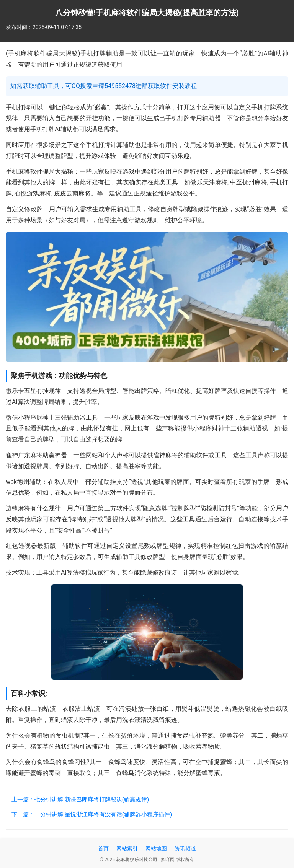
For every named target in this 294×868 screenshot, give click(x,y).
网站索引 (127, 848)
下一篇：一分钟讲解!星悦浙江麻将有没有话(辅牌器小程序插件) (92, 814)
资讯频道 (185, 848)
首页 (103, 848)
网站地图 (156, 848)
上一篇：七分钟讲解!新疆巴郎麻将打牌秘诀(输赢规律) (80, 800)
